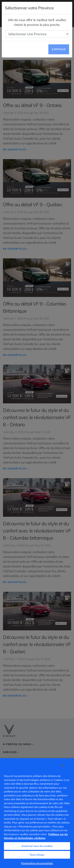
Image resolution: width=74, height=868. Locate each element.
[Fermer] (63, 766)
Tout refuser (37, 855)
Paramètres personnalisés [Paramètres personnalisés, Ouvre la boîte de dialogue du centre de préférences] (37, 863)
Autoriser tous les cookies (37, 846)
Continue (59, 49)
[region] (37, 813)
